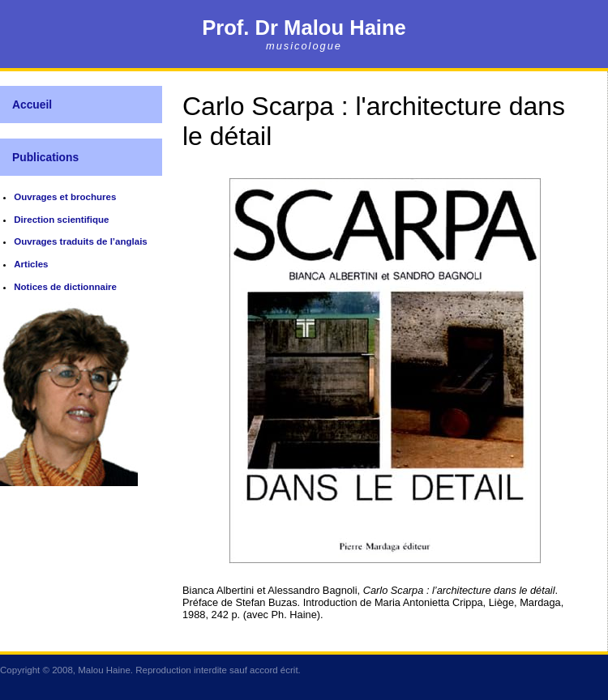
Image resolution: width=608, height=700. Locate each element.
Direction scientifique (61, 220)
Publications (45, 157)
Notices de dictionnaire (65, 287)
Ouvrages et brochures (65, 197)
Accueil (32, 105)
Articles (31, 264)
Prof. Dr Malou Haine (304, 28)
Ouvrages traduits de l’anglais (80, 241)
